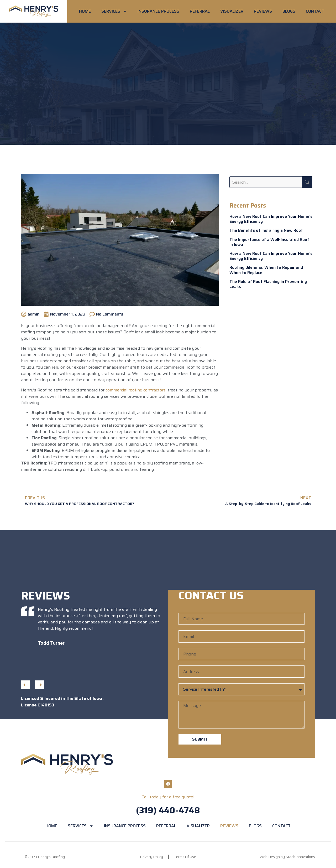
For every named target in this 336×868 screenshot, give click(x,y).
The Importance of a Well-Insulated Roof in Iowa (269, 242)
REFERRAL (200, 11)
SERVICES (114, 11)
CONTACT (315, 11)
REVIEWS (263, 11)
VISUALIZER (232, 11)
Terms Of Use (185, 857)
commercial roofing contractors (136, 390)
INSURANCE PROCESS (158, 11)
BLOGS (289, 11)
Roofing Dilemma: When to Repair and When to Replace (266, 270)
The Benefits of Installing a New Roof (266, 230)
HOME (85, 11)
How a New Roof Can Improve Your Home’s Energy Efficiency (271, 219)
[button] (25, 685)
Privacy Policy (151, 857)
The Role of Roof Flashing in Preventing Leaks (268, 284)
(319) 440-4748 (168, 810)
